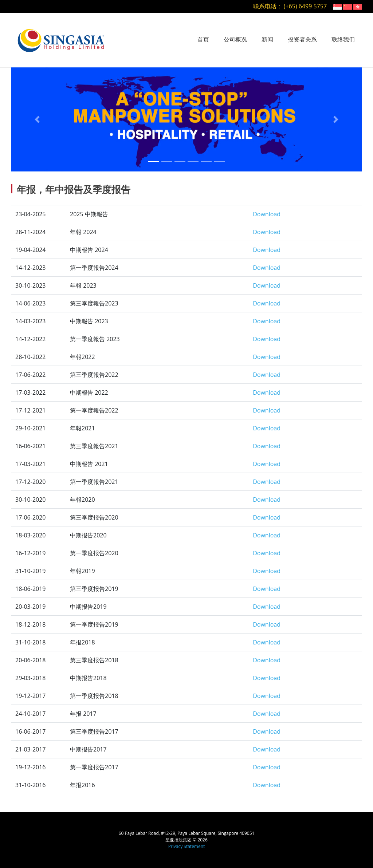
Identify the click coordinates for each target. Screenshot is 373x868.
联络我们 (343, 39)
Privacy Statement (187, 846)
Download (267, 214)
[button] (37, 119)
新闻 (267, 39)
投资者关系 (302, 39)
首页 (203, 39)
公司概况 (235, 39)
